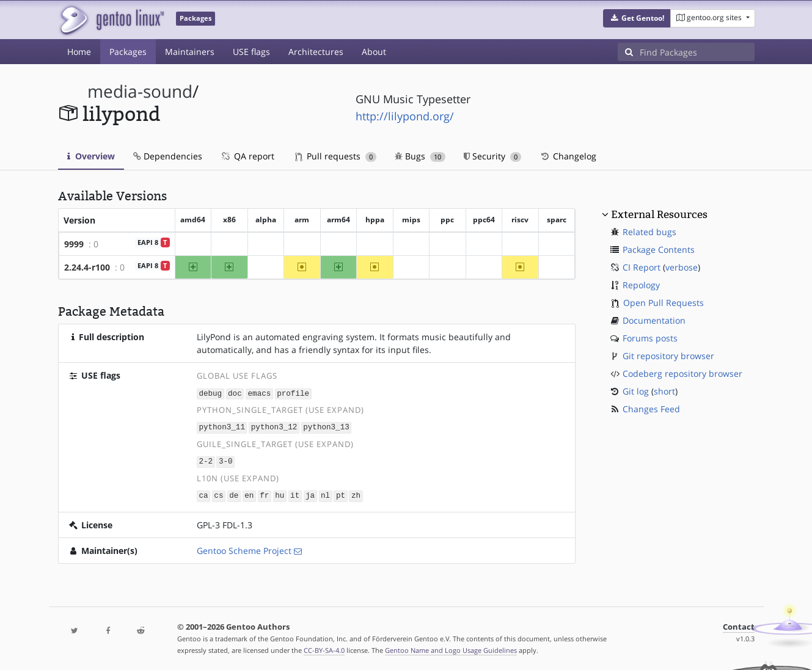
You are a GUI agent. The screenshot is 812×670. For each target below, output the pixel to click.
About (374, 52)
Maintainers (190, 52)
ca (203, 494)
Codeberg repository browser (682, 373)
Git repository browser (668, 356)
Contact (739, 624)
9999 (74, 244)
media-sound (140, 91)
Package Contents (659, 249)
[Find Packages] (697, 52)
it (295, 494)
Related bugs (649, 232)
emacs (260, 393)
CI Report (642, 267)
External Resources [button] (659, 214)
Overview (91, 156)
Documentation (654, 320)
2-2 (206, 460)
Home (79, 52)
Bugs (420, 156)
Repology (641, 285)
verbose (682, 267)
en (249, 494)
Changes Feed (651, 409)
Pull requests (336, 156)
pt (341, 494)
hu (280, 494)
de (234, 494)
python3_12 (274, 427)
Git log (636, 391)
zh (356, 494)
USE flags (251, 52)
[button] (637, 18)
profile (293, 393)
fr (264, 494)
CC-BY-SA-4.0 (324, 648)
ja (310, 494)
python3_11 (222, 427)
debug (210, 393)
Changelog (568, 156)
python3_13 (326, 427)
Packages (128, 52)
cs (218, 494)
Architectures (316, 52)
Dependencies (168, 156)
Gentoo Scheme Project (244, 548)
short (664, 391)
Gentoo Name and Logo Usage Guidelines (451, 648)
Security (493, 156)
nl (325, 494)
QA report (247, 156)
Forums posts (650, 338)
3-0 (226, 460)
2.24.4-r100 (87, 267)
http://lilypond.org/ (405, 116)
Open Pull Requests (664, 303)
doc (235, 393)
